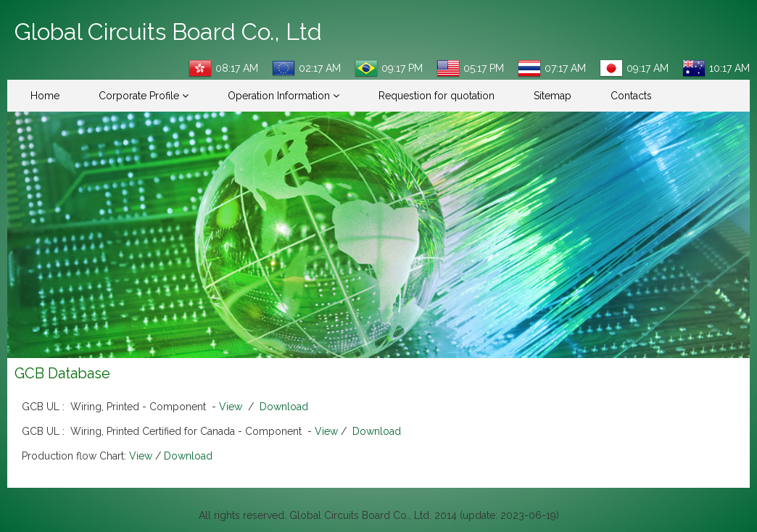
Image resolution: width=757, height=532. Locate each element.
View (231, 407)
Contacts (631, 96)
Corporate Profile (144, 96)
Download (284, 407)
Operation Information (284, 96)
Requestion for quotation (437, 96)
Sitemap (553, 96)
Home (45, 96)
